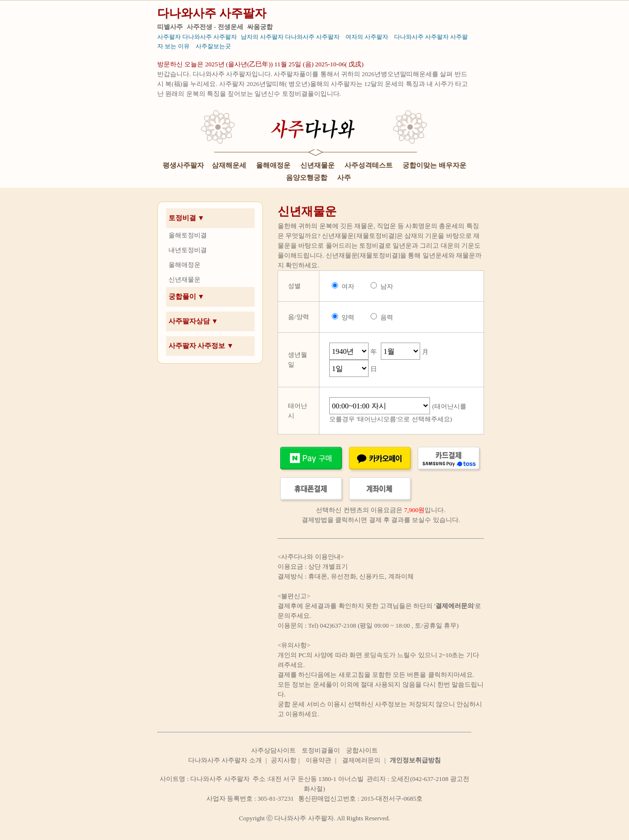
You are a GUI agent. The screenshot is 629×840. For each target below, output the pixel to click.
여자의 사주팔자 (367, 37)
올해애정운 (273, 165)
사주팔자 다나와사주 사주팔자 (197, 37)
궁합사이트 (362, 750)
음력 (387, 317)
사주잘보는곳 (213, 46)
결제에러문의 (361, 760)
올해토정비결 (188, 235)
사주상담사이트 (273, 750)
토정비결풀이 (321, 750)
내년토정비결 (188, 250)
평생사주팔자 (183, 165)
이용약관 (318, 760)
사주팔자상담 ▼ (193, 321)
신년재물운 (317, 165)
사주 (344, 178)
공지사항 (284, 760)
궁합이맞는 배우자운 (434, 165)
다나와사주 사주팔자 (212, 13)
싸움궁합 (260, 27)
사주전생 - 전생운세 (215, 27)
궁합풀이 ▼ (186, 297)
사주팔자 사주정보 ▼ (201, 346)
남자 (387, 286)
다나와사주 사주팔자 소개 (225, 760)
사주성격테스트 (369, 165)
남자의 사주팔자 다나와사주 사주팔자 (290, 37)
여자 (348, 286)
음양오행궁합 (307, 178)
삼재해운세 (229, 165)
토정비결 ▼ (186, 218)
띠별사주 (170, 27)
